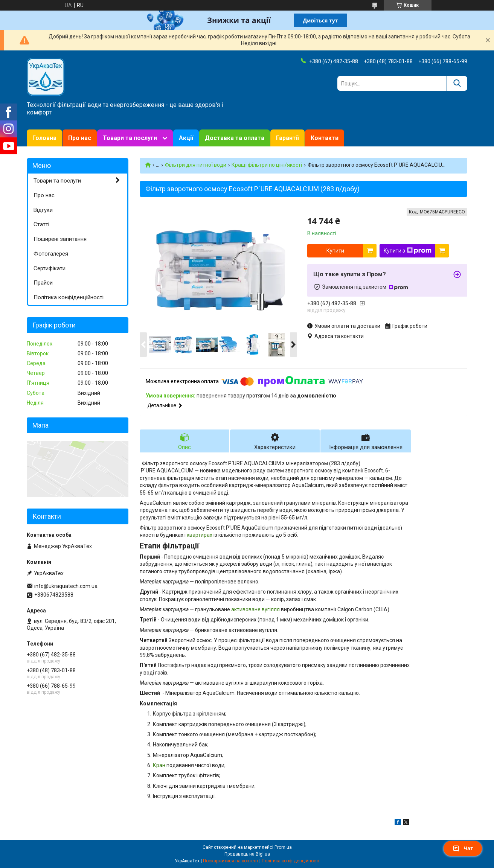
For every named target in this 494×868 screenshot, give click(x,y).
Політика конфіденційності (69, 297)
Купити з (408, 251)
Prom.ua (283, 847)
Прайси (43, 283)
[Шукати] (457, 83)
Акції (186, 138)
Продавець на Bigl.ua (247, 854)
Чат (463, 848)
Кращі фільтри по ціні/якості (267, 165)
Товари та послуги (130, 138)
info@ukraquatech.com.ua (66, 586)
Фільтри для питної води (196, 165)
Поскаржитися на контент (231, 861)
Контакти (325, 138)
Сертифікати (50, 268)
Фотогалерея (51, 254)
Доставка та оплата (235, 138)
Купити (335, 251)
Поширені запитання (60, 239)
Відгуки (43, 210)
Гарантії (287, 138)
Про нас (80, 138)
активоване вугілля (255, 609)
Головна (44, 138)
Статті (41, 224)
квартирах (200, 535)
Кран (159, 765)
